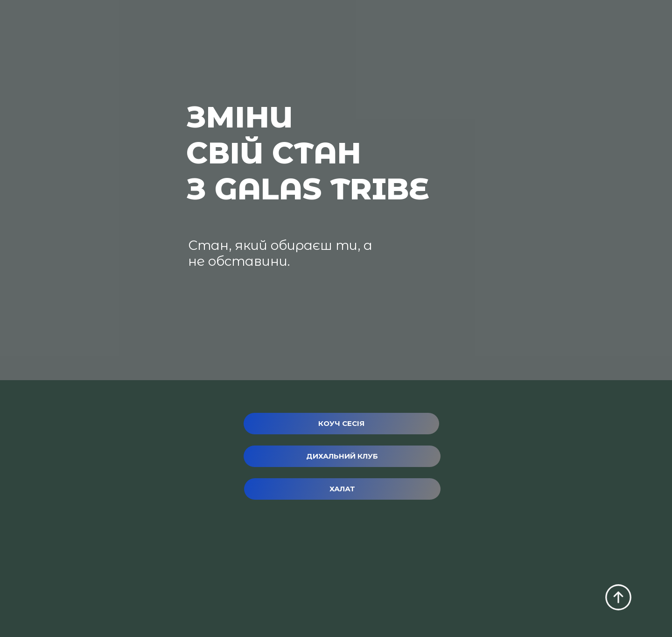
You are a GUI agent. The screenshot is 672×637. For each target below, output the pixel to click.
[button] (341, 424)
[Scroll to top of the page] (618, 597)
